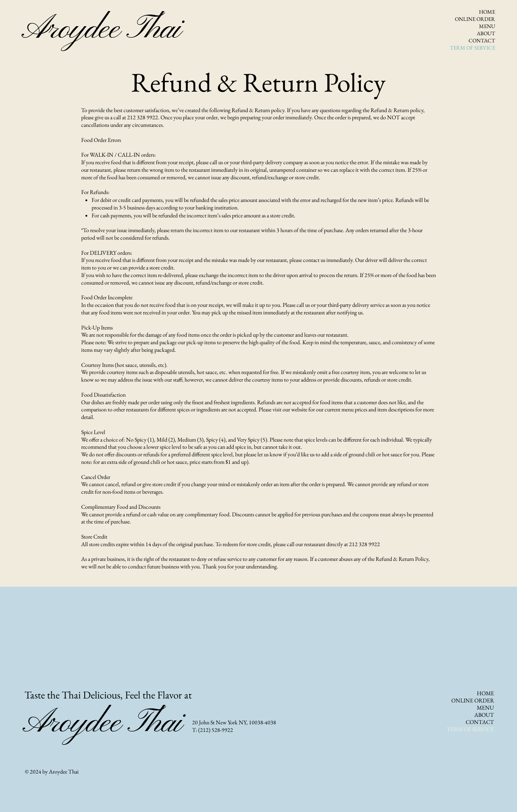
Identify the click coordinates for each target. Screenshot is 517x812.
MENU (487, 26)
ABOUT (486, 33)
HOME (487, 12)
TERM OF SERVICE (473, 48)
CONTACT (482, 40)
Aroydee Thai (101, 30)
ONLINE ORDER (475, 19)
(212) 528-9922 (216, 730)
